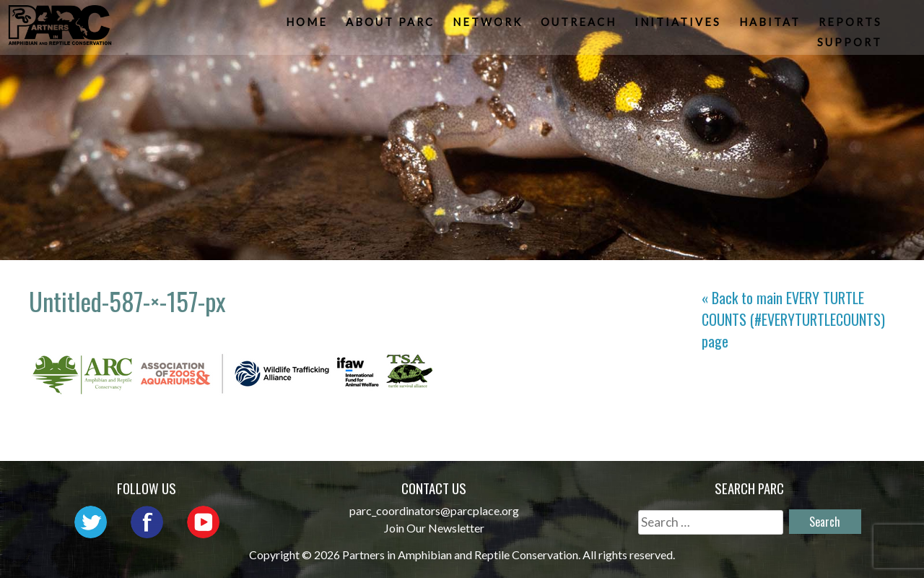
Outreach (580, 26)
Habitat (771, 26)
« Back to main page (793, 319)
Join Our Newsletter (434, 528)
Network (489, 26)
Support (851, 47)
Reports (852, 26)
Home (308, 26)
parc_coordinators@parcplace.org (434, 510)
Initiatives (679, 26)
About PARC (392, 26)
